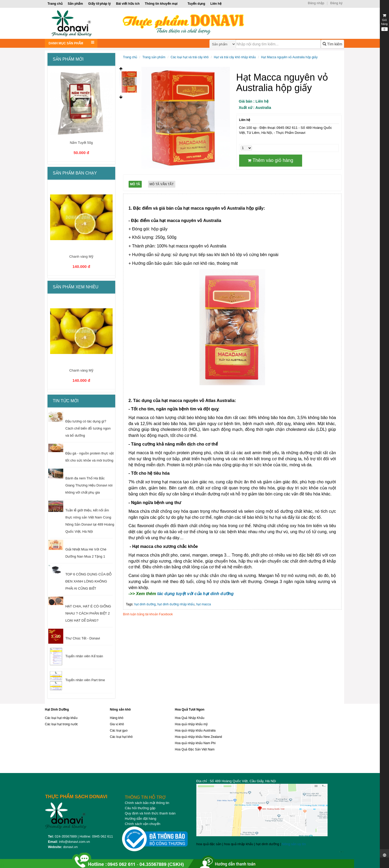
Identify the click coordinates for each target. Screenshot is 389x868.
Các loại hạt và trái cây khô (190, 57)
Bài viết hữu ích (128, 4)
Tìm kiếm (332, 44)
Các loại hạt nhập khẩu (61, 718)
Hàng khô (117, 718)
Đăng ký (336, 3)
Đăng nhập (316, 3)
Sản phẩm (75, 4)
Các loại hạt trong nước (61, 724)
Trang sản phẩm (154, 57)
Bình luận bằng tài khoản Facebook (148, 614)
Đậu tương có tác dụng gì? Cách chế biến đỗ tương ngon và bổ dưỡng (88, 428)
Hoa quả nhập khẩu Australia (195, 731)
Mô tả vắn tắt (162, 184)
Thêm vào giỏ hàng (270, 160)
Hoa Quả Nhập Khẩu (190, 718)
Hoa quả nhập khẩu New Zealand (198, 737)
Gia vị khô (117, 724)
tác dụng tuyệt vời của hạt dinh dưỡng (195, 594)
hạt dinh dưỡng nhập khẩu (176, 604)
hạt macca (204, 604)
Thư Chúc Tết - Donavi (83, 638)
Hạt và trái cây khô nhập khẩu (235, 57)
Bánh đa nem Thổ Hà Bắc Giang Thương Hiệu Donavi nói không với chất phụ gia (89, 485)
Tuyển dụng (196, 4)
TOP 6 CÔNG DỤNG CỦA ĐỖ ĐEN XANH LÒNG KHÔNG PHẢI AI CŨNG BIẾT (88, 581)
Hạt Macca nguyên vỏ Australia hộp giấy (289, 57)
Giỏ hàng (384, 22)
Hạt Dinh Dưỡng (57, 710)
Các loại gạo (119, 731)
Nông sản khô (120, 710)
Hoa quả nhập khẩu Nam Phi (195, 743)
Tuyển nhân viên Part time (85, 680)
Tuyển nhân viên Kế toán (84, 656)
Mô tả (135, 184)
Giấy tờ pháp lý (99, 4)
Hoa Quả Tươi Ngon (190, 710)
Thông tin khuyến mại (161, 4)
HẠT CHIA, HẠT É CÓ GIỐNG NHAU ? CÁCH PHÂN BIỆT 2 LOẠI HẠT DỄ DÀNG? (88, 613)
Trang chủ (55, 4)
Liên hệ (216, 4)
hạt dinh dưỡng (145, 604)
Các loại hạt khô (121, 737)
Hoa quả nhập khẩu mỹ (191, 724)
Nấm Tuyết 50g (81, 143)
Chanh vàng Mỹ (81, 256)
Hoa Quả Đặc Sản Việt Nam (195, 749)
